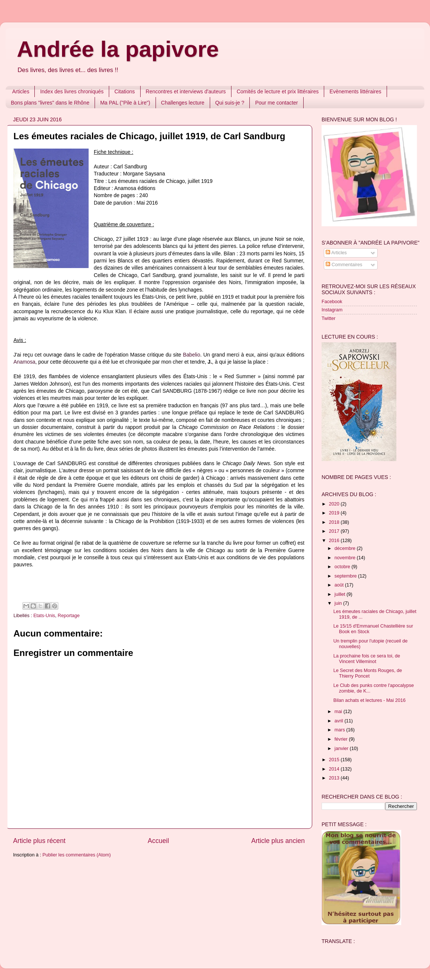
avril (340, 721)
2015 (335, 760)
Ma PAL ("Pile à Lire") (125, 103)
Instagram (332, 310)
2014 (335, 769)
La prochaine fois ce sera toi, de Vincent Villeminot (367, 659)
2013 (335, 778)
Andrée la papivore (118, 49)
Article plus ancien (278, 841)
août (340, 585)
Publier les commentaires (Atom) (76, 855)
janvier (342, 749)
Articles (21, 91)
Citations (125, 91)
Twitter (328, 318)
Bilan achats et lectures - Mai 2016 (369, 700)
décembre (346, 548)
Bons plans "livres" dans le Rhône (50, 103)
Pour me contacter (276, 103)
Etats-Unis (44, 616)
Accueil (158, 841)
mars (340, 730)
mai (339, 712)
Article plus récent (39, 841)
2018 (335, 522)
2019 (335, 513)
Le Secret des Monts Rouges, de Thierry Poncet (367, 673)
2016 (335, 541)
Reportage (69, 616)
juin (339, 603)
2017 (335, 531)
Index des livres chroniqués (72, 91)
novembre (346, 558)
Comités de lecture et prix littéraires (278, 91)
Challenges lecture (183, 103)
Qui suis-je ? (230, 103)
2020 (335, 504)
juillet (341, 594)
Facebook (332, 302)
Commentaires (344, 265)
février (342, 739)
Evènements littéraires (355, 91)
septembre (346, 576)
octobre (343, 567)
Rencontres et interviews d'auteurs (186, 91)
